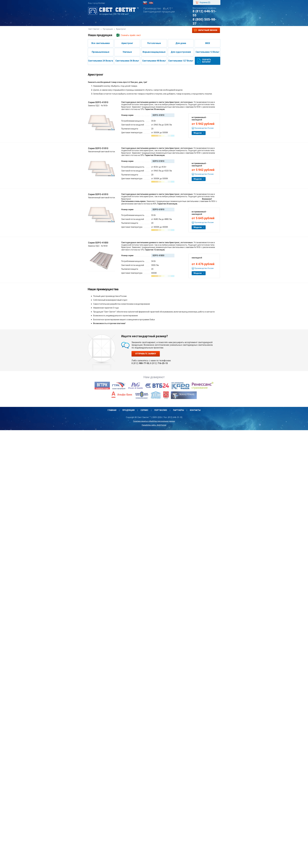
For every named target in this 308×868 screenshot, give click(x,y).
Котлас (102, 3)
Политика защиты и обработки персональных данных (154, 421)
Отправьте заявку (146, 354)
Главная (95, 30)
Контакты (176, 30)
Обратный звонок (206, 30)
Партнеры (160, 30)
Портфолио (143, 30)
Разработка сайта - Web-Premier (154, 425)
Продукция (111, 30)
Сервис (127, 30)
